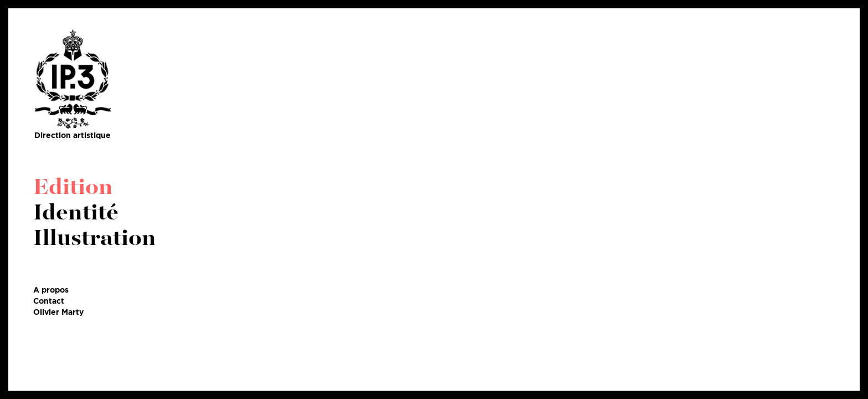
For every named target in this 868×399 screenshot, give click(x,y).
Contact (49, 301)
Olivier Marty (58, 313)
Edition (73, 188)
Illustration (94, 239)
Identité (76, 213)
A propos (51, 290)
